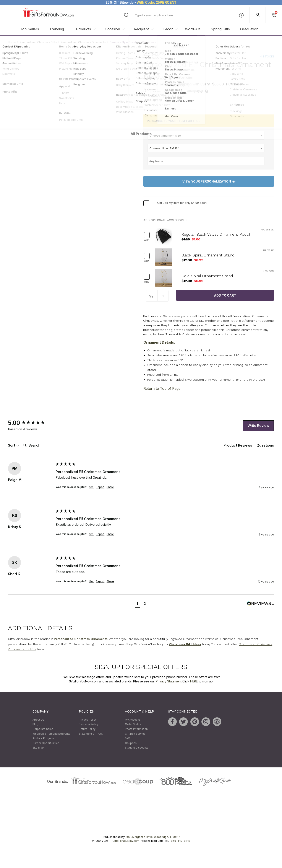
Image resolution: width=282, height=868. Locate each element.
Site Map (38, 748)
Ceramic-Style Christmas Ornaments (133, 42)
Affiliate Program (43, 738)
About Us (38, 720)
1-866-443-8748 (180, 841)
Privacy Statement (169, 681)
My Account (132, 720)
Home (12, 42)
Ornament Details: (159, 343)
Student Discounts (137, 748)
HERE (194, 681)
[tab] (238, 446)
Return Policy (87, 729)
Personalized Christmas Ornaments (83, 42)
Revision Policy (89, 724)
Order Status (133, 724)
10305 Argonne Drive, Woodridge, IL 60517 (153, 837)
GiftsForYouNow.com (126, 841)
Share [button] (110, 487)
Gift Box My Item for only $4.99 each (182, 203)
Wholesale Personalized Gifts (51, 734)
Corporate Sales (43, 729)
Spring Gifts (220, 29)
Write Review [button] (258, 426)
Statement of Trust (91, 734)
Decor (168, 29)
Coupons (131, 743)
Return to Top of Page (162, 388)
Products (83, 29)
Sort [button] (14, 445)
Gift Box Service (135, 734)
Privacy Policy (88, 720)
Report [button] (100, 487)
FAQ (128, 738)
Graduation (249, 29)
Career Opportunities (46, 743)
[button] (137, 604)
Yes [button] (91, 487)
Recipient (141, 29)
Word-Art (193, 29)
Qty (151, 296)
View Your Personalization (209, 181)
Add (147, 240)
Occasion (112, 29)
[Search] (39, 445)
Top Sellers (30, 29)
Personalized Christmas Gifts (38, 42)
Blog (35, 724)
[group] (31, 423)
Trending (57, 29)
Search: (22, 441)
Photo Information (136, 729)
